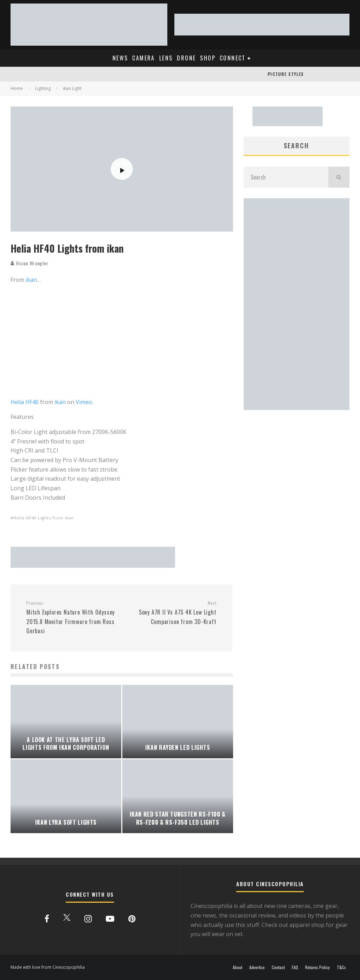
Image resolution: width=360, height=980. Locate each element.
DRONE (186, 58)
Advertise (257, 967)
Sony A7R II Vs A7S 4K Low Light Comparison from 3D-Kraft (171, 613)
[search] (339, 177)
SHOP (208, 58)
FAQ (295, 967)
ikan (31, 280)
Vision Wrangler (29, 263)
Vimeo (84, 402)
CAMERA (143, 58)
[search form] (286, 177)
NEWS (120, 58)
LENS (166, 58)
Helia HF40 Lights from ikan (44, 518)
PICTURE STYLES (286, 74)
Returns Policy (317, 967)
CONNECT (233, 58)
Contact (278, 967)
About (237, 967)
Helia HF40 (25, 402)
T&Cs (341, 967)
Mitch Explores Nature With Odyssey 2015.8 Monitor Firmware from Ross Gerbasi (71, 618)
